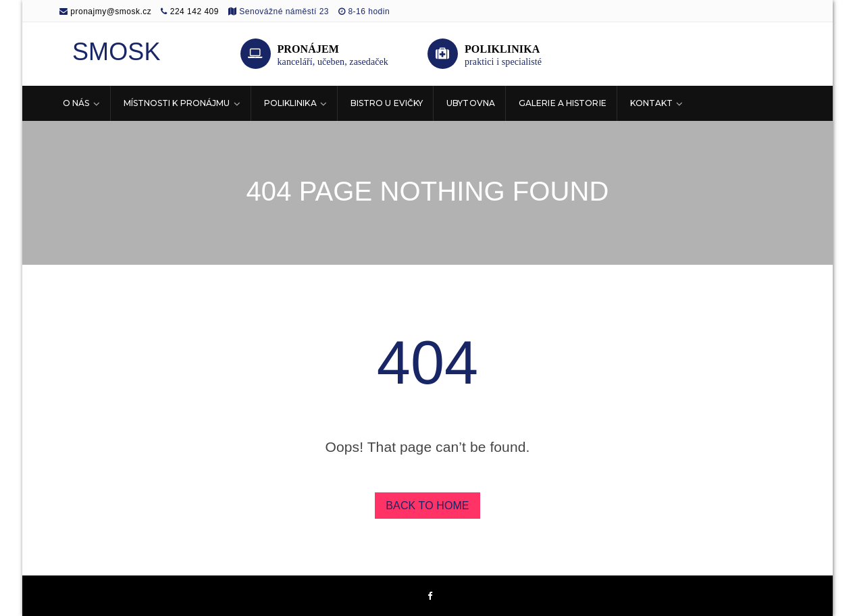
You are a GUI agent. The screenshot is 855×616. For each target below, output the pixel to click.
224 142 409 (195, 11)
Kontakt (652, 103)
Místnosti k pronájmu (177, 103)
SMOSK (116, 52)
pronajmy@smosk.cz (105, 11)
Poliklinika (290, 103)
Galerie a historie (563, 103)
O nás (76, 103)
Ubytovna (471, 103)
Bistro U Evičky (387, 103)
